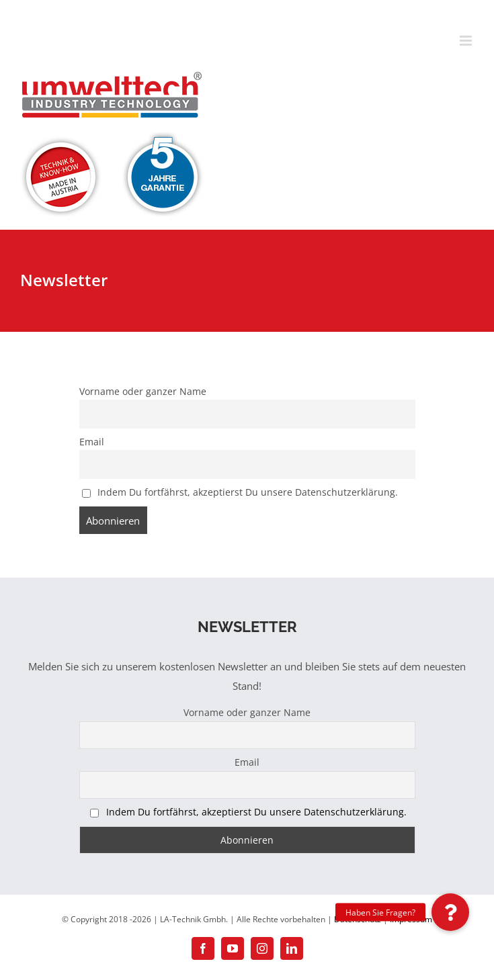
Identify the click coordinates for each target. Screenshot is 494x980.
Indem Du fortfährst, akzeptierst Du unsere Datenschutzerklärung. (248, 492)
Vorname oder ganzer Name (143, 392)
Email (92, 442)
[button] (450, 912)
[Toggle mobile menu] (467, 41)
